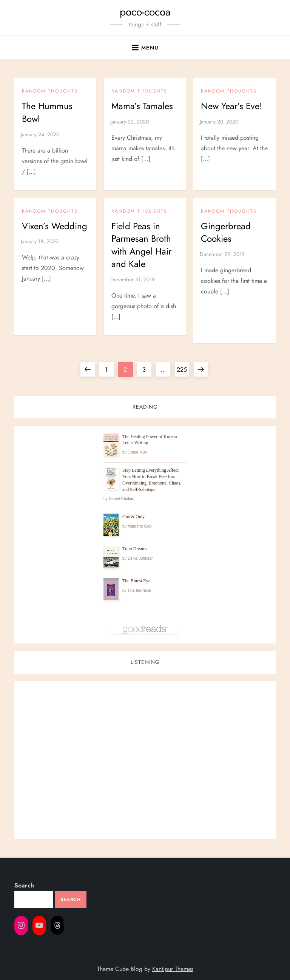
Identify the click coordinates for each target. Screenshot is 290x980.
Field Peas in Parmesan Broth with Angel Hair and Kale (141, 245)
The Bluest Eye (136, 581)
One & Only (133, 517)
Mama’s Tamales (142, 106)
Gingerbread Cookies (226, 232)
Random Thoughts (50, 91)
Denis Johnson (141, 558)
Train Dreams (135, 549)
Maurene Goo (140, 526)
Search (24, 885)
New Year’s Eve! (231, 106)
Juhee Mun (137, 452)
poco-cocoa (145, 12)
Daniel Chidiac (121, 499)
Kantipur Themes (173, 969)
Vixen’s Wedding (55, 226)
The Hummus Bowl (47, 112)
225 (183, 368)
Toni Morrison (140, 590)
